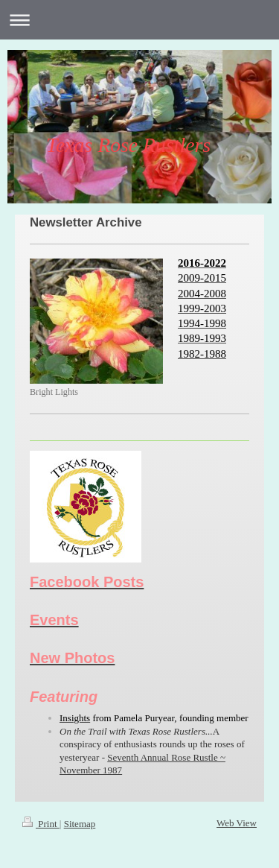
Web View (237, 823)
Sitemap (80, 824)
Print (41, 824)
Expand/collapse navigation (139, 20)
